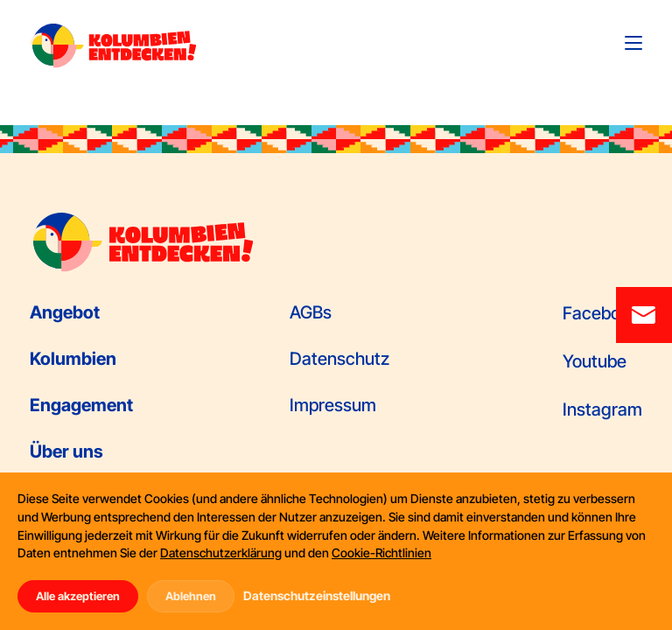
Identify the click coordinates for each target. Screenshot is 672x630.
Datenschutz (339, 359)
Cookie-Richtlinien (381, 553)
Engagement (81, 405)
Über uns (66, 451)
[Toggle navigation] (633, 43)
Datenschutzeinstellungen (317, 595)
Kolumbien (73, 359)
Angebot (65, 312)
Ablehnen (191, 596)
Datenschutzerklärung (221, 553)
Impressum (333, 405)
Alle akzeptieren (78, 596)
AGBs (311, 312)
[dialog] (336, 551)
